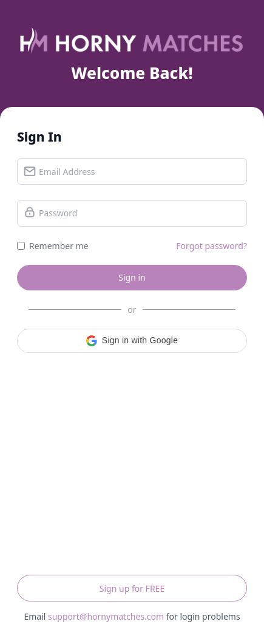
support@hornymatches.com (106, 616)
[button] (132, 341)
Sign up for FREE (132, 588)
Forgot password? (212, 246)
